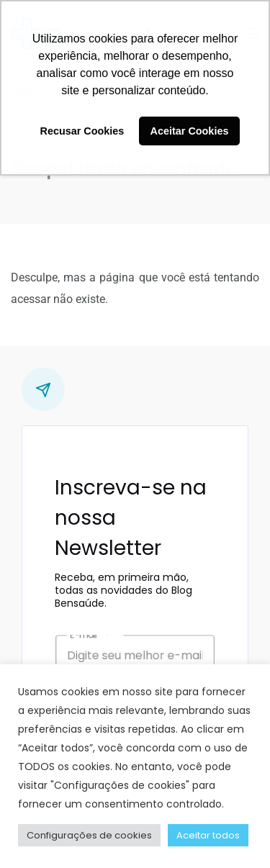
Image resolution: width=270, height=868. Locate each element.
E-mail (103, 641)
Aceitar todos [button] (208, 835)
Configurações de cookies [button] (89, 835)
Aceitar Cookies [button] (190, 131)
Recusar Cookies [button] (82, 131)
